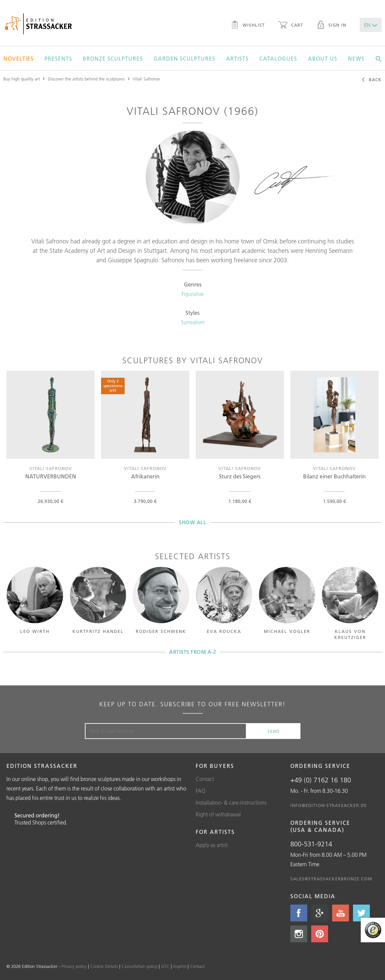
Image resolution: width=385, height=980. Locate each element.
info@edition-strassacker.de (329, 805)
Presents (58, 59)
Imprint (180, 966)
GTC (165, 966)
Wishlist (248, 26)
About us (323, 59)
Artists (237, 59)
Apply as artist (212, 845)
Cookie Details (104, 966)
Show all (192, 522)
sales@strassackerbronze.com (331, 879)
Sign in (331, 26)
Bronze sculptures (113, 59)
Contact (205, 779)
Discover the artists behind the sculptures (86, 79)
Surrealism (193, 322)
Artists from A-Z (192, 652)
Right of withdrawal (218, 814)
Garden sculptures (184, 59)
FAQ (201, 791)
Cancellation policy (139, 966)
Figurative (193, 294)
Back (371, 80)
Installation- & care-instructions (231, 803)
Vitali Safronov (146, 79)
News (356, 59)
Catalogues (278, 59)
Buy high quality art (22, 79)
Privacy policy (74, 966)
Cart (291, 26)
